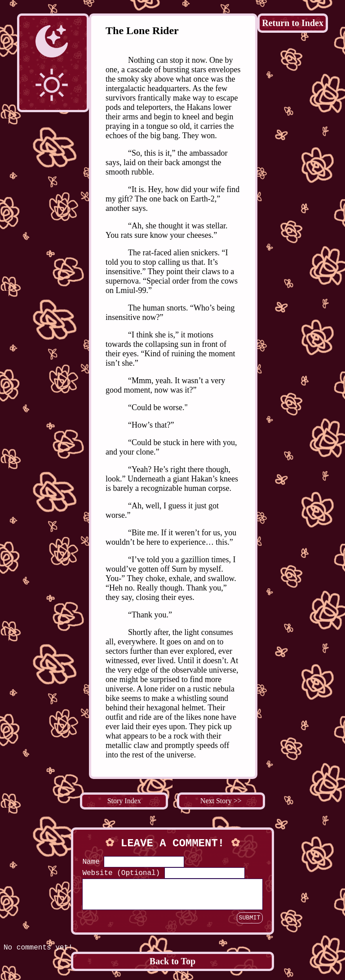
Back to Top (172, 967)
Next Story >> (221, 801)
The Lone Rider (142, 31)
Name (91, 862)
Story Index (124, 801)
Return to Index (293, 23)
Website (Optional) (121, 873)
